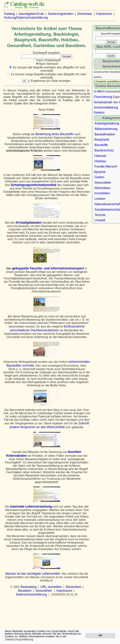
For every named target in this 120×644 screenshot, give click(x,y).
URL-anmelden (51, 587)
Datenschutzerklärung (31, 594)
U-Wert (99, 91)
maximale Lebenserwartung (31, 506)
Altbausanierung (106, 129)
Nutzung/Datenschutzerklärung (26, 18)
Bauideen (25, 591)
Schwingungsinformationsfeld (33, 185)
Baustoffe (101, 145)
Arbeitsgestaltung (107, 123)
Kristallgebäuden (29, 223)
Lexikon (100, 199)
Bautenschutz (104, 150)
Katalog (9, 14)
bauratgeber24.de (31, 14)
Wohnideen (103, 188)
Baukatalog (29, 587)
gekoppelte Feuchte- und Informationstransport (48, 268)
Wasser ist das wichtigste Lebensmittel (33, 574)
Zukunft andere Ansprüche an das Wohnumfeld (49, 425)
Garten (99, 177)
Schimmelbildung (106, 107)
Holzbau (100, 161)
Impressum (104, 14)
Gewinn (99, 113)
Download (84, 14)
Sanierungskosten (61, 14)
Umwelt (100, 220)
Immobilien (102, 193)
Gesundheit (44, 591)
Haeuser (101, 156)
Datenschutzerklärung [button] (19, 639)
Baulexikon (74, 587)
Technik (100, 215)
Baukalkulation (105, 134)
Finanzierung (103, 97)
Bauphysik (102, 140)
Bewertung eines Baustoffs (54, 134)
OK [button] (100, 635)
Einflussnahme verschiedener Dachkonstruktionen (47, 328)
